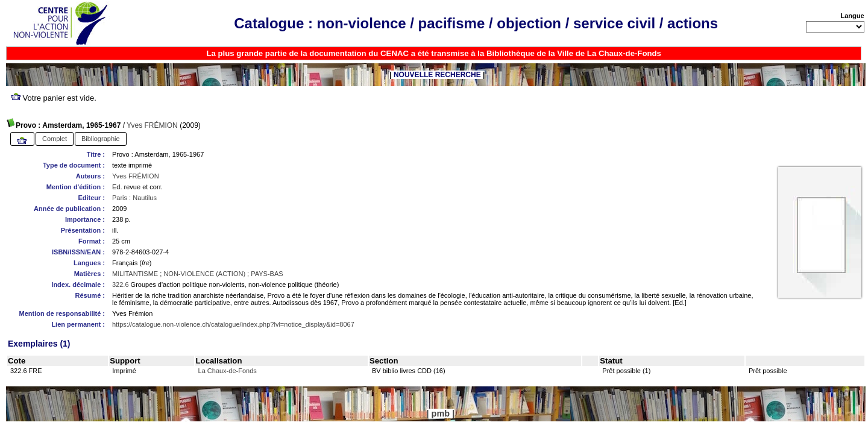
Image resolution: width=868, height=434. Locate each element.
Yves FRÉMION (152, 125)
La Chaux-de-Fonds (228, 371)
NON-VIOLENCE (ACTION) (204, 274)
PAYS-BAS (267, 274)
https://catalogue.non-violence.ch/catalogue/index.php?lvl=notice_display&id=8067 (233, 324)
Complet (55, 139)
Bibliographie (101, 139)
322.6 (121, 285)
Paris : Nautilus (134, 198)
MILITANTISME (135, 274)
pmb (441, 414)
